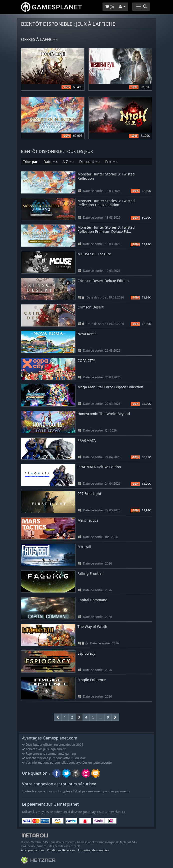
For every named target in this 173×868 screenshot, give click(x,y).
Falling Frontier (90, 573)
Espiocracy (86, 653)
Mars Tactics (88, 520)
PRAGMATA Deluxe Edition (99, 467)
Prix (111, 162)
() (109, 7)
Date (50, 162)
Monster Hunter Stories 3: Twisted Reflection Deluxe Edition (106, 203)
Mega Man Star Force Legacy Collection (110, 387)
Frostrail (84, 547)
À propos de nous (33, 850)
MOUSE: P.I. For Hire (94, 254)
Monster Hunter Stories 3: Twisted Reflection (106, 176)
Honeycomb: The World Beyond (104, 414)
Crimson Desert (90, 307)
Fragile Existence (92, 680)
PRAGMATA (87, 440)
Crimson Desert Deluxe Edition (103, 281)
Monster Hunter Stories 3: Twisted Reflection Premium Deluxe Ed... (106, 229)
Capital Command (92, 600)
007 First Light (89, 494)
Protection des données (93, 850)
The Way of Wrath (92, 627)
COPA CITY (86, 361)
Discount (90, 162)
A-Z (68, 162)
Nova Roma (87, 334)
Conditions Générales (61, 850)
